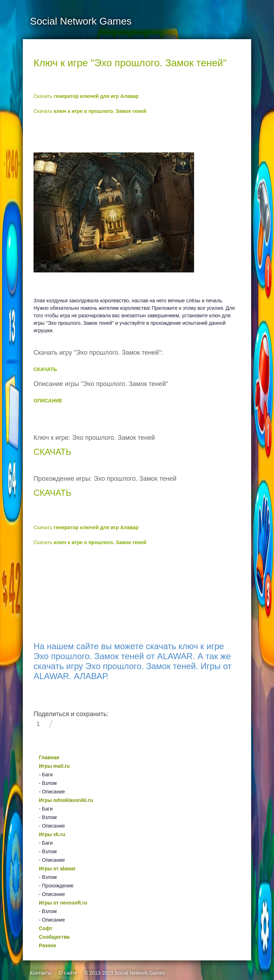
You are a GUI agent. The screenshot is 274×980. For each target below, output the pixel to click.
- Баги (46, 775)
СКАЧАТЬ (45, 369)
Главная (49, 757)
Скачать (86, 96)
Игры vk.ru (52, 834)
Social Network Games (140, 973)
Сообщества (54, 937)
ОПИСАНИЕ (48, 401)
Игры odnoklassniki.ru (66, 800)
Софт (46, 928)
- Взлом (48, 783)
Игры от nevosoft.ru (63, 903)
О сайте (68, 973)
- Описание (52, 792)
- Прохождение (56, 886)
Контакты (41, 973)
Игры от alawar (57, 869)
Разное (48, 945)
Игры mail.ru (54, 766)
